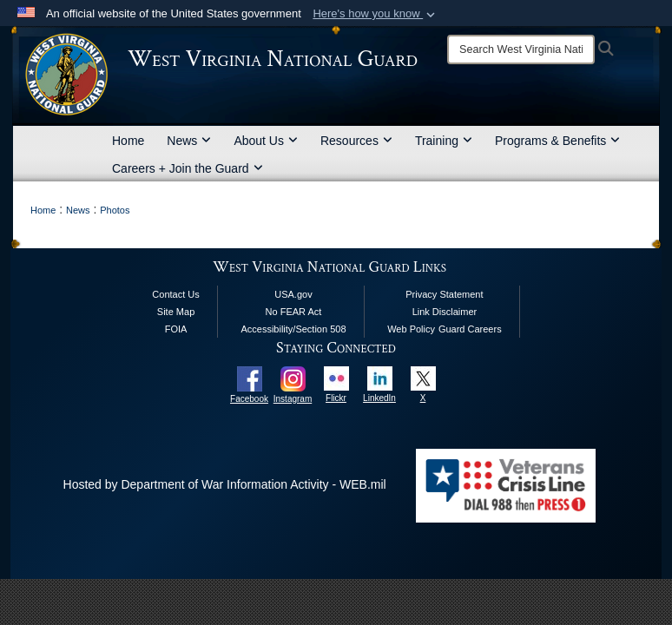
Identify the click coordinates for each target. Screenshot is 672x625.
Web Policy (411, 329)
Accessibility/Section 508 (293, 329)
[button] (376, 14)
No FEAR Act (294, 312)
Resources (356, 141)
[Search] (521, 49)
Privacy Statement (444, 294)
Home (128, 141)
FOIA (176, 329)
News (189, 141)
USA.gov (293, 294)
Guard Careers (470, 329)
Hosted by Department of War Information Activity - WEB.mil (225, 484)
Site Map (176, 312)
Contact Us (175, 294)
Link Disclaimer (445, 312)
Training (444, 141)
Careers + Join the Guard (188, 168)
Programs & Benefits (557, 141)
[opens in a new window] (250, 378)
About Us (266, 141)
